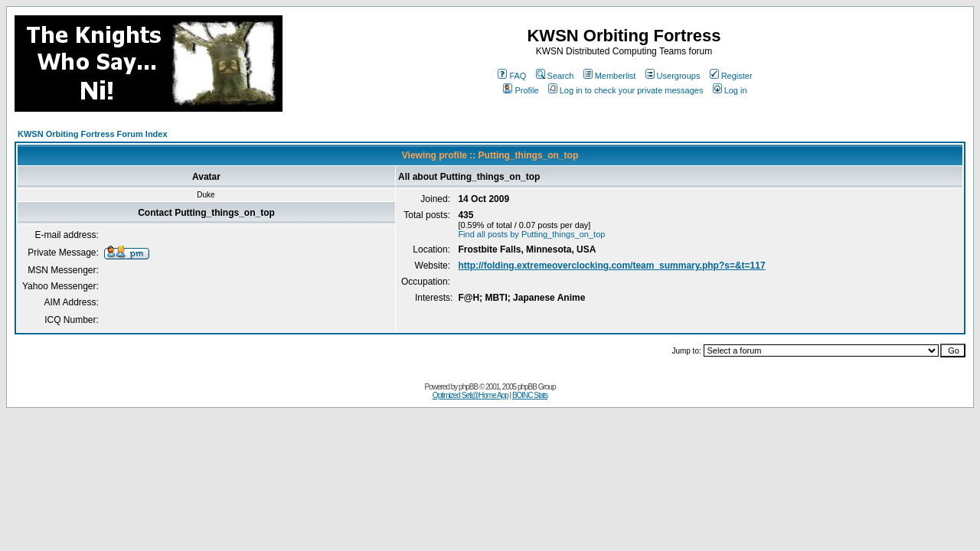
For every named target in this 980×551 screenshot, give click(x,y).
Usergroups (673, 76)
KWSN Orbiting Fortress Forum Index (93, 134)
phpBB (468, 387)
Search (555, 76)
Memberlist (610, 76)
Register (731, 76)
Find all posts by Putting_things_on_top (531, 234)
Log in (730, 90)
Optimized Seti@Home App (470, 395)
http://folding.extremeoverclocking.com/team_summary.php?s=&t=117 (611, 266)
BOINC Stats (530, 395)
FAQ (512, 76)
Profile (521, 90)
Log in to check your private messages (626, 90)
